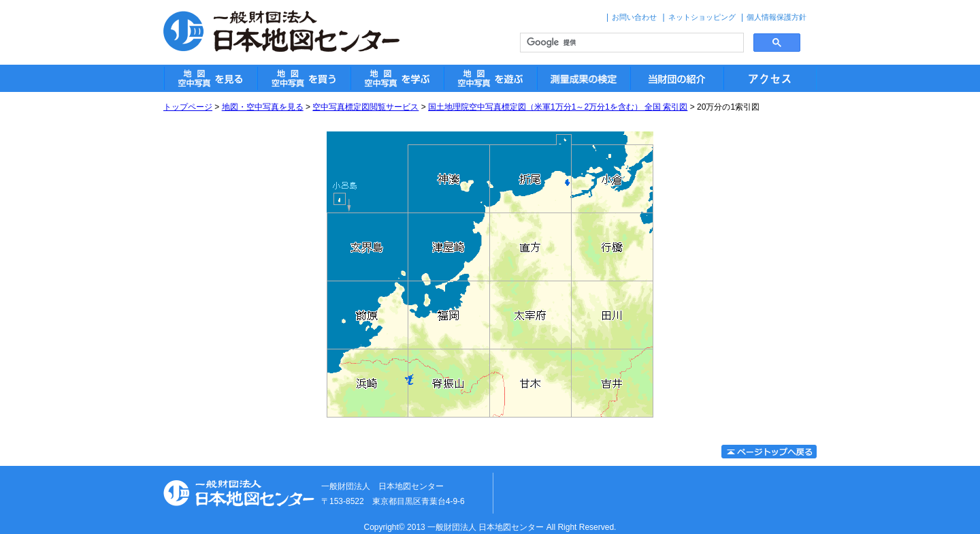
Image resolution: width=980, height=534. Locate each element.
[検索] (631, 43)
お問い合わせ (634, 17)
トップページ (188, 107)
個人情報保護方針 (777, 17)
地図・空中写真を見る (263, 107)
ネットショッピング (702, 17)
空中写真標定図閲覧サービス (365, 107)
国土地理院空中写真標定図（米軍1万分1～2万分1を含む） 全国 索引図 (558, 107)
